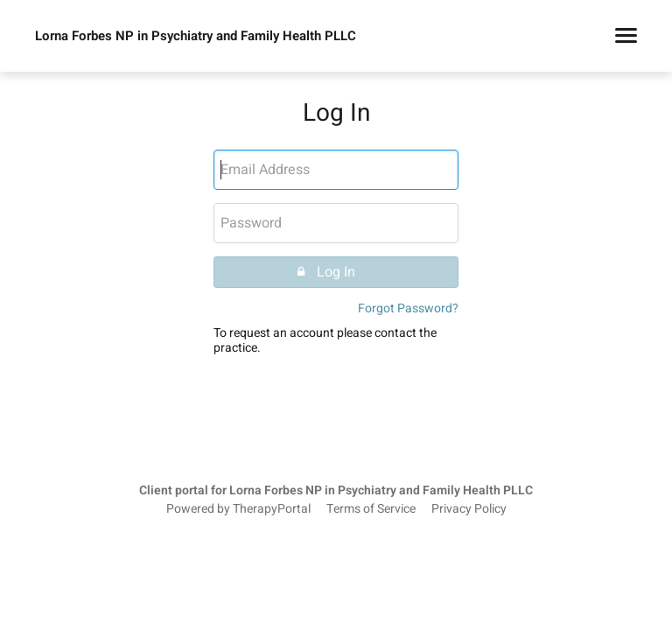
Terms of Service (371, 509)
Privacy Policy (469, 509)
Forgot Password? (408, 308)
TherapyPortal (272, 509)
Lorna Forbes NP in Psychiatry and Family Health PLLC (196, 36)
